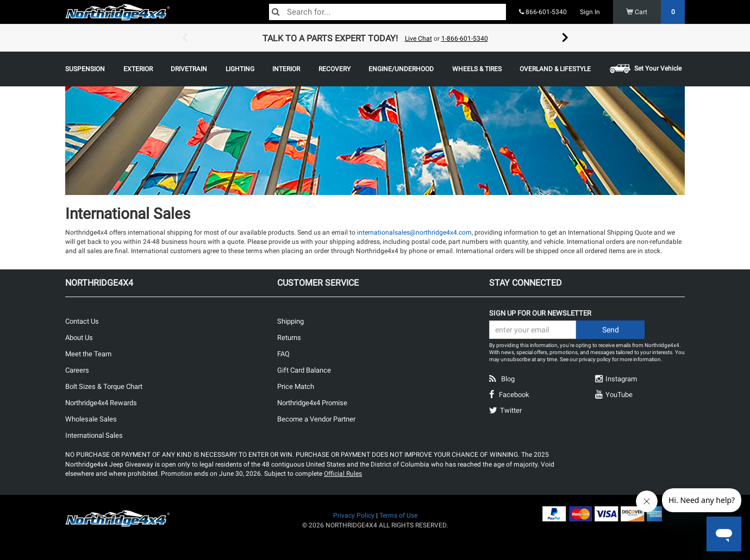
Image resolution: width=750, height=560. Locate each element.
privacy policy (595, 359)
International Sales (94, 435)
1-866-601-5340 (465, 39)
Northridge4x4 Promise (312, 403)
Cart (656, 12)
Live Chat (418, 39)
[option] (375, 38)
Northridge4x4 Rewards (101, 403)
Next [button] (565, 38)
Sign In (590, 12)
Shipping (290, 321)
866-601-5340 (543, 12)
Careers (77, 370)
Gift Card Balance (304, 370)
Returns (289, 338)
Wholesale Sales (91, 419)
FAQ (283, 354)
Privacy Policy (354, 515)
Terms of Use (398, 515)
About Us (79, 338)
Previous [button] (185, 38)
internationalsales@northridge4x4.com (414, 232)
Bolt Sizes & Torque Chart (104, 386)
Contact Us (82, 321)
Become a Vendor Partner (316, 419)
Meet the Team (88, 354)
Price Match (296, 386)
